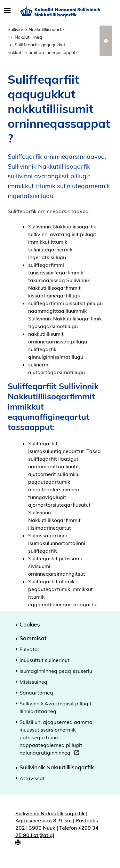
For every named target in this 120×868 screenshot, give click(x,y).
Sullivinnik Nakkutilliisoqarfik (36, 29)
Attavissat (32, 778)
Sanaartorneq (36, 693)
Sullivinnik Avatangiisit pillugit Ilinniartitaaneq (56, 707)
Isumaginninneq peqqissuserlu (56, 671)
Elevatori (30, 649)
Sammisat (33, 638)
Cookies (30, 624)
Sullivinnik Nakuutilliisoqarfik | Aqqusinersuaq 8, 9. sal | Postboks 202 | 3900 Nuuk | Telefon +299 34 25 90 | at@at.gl (57, 824)
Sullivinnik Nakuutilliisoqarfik (57, 767)
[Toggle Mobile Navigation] (7, 11)
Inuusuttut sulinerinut (44, 660)
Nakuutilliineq (28, 37)
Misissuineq (33, 682)
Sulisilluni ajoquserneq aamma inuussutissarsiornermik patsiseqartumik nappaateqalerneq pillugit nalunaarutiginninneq (56, 738)
